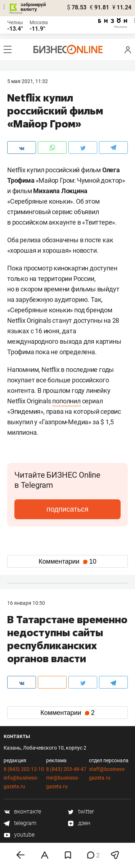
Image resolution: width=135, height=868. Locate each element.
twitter (81, 811)
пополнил (66, 401)
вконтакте (22, 811)
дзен (79, 823)
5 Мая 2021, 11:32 (28, 81)
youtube (19, 835)
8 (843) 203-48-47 (66, 769)
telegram (20, 823)
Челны (15, 22)
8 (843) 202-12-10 (24, 769)
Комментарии (67, 561)
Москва (39, 22)
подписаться (67, 509)
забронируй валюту (33, 7)
